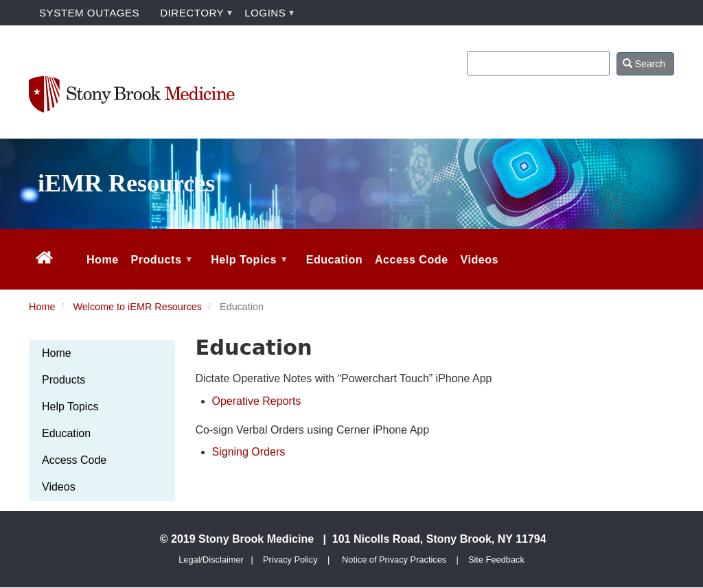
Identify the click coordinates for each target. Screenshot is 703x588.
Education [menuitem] (334, 259)
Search (644, 64)
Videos (59, 487)
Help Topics (70, 407)
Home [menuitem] (103, 259)
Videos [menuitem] (479, 259)
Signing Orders (249, 452)
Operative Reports (257, 401)
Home (42, 307)
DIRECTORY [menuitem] (192, 13)
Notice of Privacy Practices (394, 560)
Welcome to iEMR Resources (137, 307)
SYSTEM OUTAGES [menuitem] (89, 13)
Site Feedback (496, 560)
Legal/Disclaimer (211, 560)
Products (64, 380)
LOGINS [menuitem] (265, 13)
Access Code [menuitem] (412, 259)
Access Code (74, 460)
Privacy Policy (290, 560)
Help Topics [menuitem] (248, 271)
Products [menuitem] (161, 271)
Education (66, 433)
